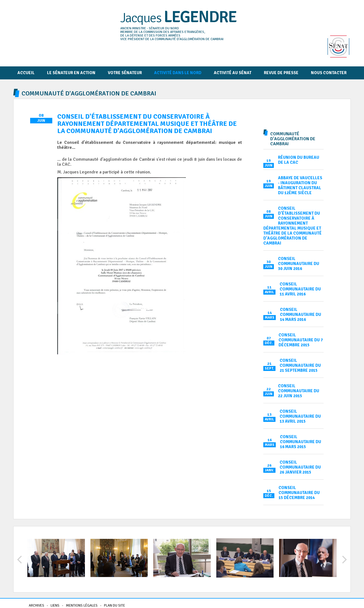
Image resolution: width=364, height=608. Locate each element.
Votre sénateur (125, 73)
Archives (37, 606)
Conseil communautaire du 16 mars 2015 (301, 442)
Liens (55, 606)
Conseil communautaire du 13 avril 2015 (300, 416)
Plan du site (115, 606)
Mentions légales (82, 606)
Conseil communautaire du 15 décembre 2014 (299, 493)
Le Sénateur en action (71, 73)
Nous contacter (329, 73)
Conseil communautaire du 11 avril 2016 (300, 289)
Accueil (26, 73)
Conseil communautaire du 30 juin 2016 (299, 264)
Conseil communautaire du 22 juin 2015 (299, 391)
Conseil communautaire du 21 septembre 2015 (300, 365)
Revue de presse (281, 73)
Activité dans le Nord (178, 73)
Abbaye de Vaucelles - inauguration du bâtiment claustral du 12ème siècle (300, 185)
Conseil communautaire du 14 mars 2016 (301, 315)
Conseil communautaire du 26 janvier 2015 (300, 467)
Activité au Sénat (233, 73)
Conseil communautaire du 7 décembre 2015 (301, 340)
